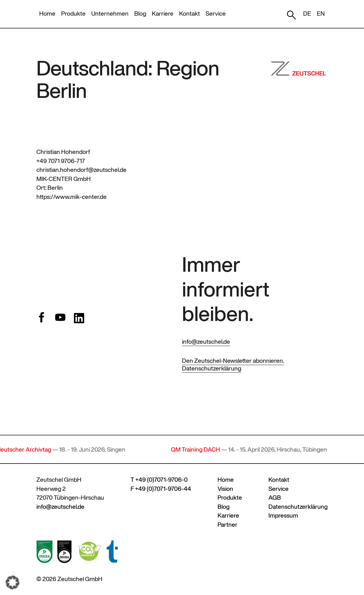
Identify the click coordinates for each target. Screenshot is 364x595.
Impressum (283, 515)
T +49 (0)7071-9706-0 (159, 480)
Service (216, 14)
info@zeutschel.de (206, 342)
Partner (227, 525)
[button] (13, 582)
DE (307, 14)
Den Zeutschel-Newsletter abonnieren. (233, 361)
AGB (275, 498)
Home (47, 14)
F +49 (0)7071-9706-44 (161, 489)
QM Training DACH (198, 449)
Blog (140, 14)
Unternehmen (110, 14)
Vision (225, 489)
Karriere (163, 14)
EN (321, 14)
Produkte (73, 14)
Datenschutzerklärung (212, 368)
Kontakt (190, 14)
